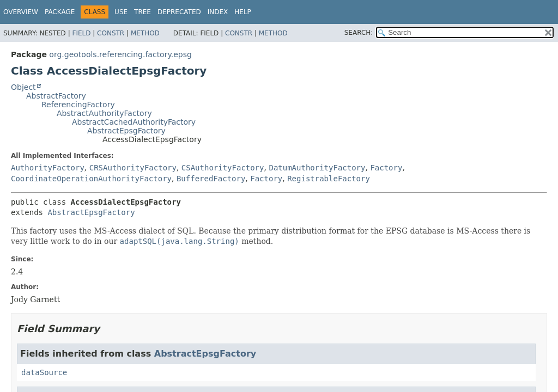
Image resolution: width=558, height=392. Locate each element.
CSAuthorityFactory (223, 168)
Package (60, 12)
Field (81, 33)
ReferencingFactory (78, 105)
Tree (142, 12)
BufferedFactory (211, 179)
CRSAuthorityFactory (133, 168)
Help (243, 12)
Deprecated (179, 12)
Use (121, 12)
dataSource (44, 372)
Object (23, 87)
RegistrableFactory (329, 179)
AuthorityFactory (48, 168)
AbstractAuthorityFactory (104, 113)
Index (218, 12)
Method (145, 33)
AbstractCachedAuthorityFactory (134, 122)
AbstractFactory (56, 96)
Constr (111, 33)
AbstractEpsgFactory (126, 131)
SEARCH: (359, 33)
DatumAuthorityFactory (317, 168)
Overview (21, 12)
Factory (386, 168)
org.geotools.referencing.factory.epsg (120, 54)
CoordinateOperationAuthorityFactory (91, 179)
